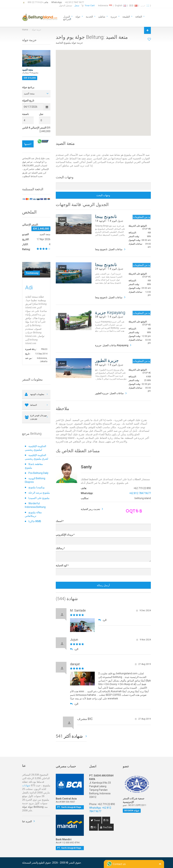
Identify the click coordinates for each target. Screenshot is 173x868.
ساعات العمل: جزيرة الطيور (109, 393)
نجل (41, 114)
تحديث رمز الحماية (90, 509)
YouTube (107, 827)
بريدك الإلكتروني (65, 535)
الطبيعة (126, 16)
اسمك (60, 521)
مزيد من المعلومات (142, 217)
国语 (133, 6)
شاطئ (102, 16)
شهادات (26, 785)
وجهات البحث (103, 195)
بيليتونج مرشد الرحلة (39, 493)
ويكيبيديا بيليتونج (36, 487)
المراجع (67, 19)
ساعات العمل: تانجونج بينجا (109, 249)
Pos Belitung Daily (38, 473)
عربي (145, 6)
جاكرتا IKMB (35, 521)
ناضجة (25, 114)
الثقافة (139, 16)
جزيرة (114, 16)
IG (95, 827)
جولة (78, 16)
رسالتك (60, 548)
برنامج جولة (28, 87)
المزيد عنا (27, 821)
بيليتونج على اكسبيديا (39, 498)
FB (107, 820)
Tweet (97, 820)
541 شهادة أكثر (70, 736)
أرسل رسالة (103, 585)
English (121, 6)
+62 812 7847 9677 (74, 2)
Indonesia (105, 6)
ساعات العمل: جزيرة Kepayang (112, 345)
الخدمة (89, 16)
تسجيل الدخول (66, 6)
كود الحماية (62, 565)
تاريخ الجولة (28, 100)
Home (25, 30)
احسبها (28, 144)
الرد (102, 620)
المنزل (67, 16)
